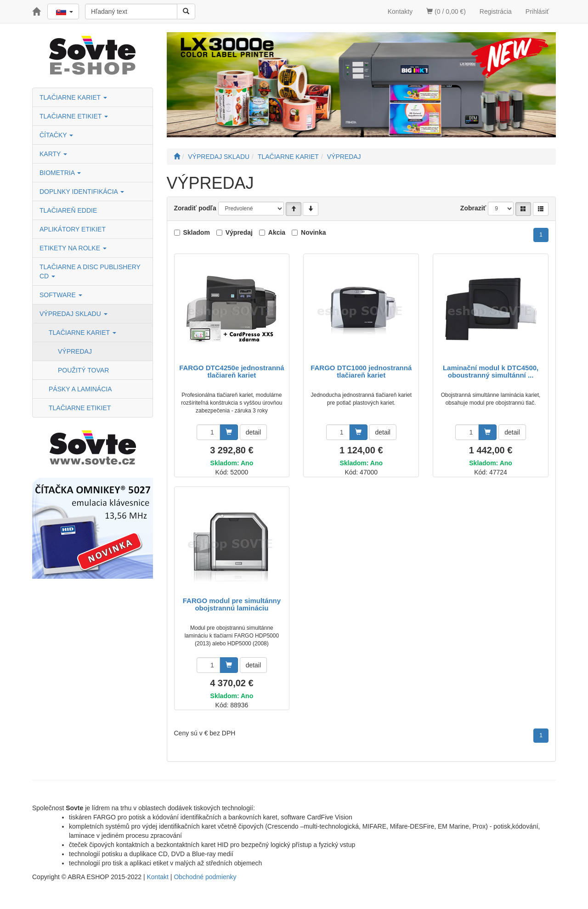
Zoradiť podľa (195, 208)
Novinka (313, 232)
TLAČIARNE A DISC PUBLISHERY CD (90, 271)
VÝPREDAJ (75, 351)
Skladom (197, 232)
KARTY (53, 154)
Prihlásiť (537, 11)
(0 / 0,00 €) (446, 11)
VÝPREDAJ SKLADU (73, 314)
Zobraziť (473, 208)
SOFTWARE (61, 295)
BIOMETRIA (60, 173)
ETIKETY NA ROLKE (73, 248)
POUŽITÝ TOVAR (83, 370)
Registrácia (496, 11)
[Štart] (177, 157)
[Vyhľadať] (186, 11)
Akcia (277, 232)
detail (253, 432)
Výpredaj (239, 232)
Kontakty (400, 11)
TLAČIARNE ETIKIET (74, 116)
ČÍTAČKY (56, 135)
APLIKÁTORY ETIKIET (73, 229)
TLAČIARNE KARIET (73, 97)
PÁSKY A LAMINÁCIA (80, 389)
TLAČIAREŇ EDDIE (68, 210)
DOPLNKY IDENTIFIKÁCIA (82, 192)
